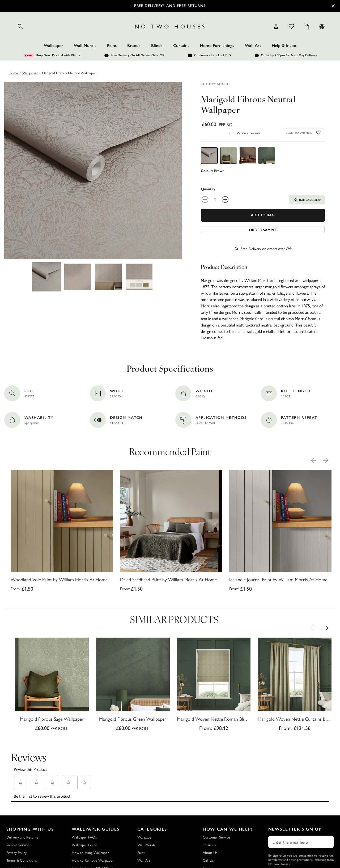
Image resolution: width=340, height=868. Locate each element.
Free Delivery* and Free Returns (170, 6)
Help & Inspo (284, 46)
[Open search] (20, 27)
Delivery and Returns (22, 800)
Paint (112, 46)
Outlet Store (16, 831)
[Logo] (170, 27)
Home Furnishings (217, 46)
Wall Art (253, 46)
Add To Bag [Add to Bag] (263, 215)
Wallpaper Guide (84, 808)
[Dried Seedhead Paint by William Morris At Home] (171, 532)
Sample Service (18, 808)
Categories (152, 792)
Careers (209, 831)
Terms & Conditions (22, 823)
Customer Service (216, 800)
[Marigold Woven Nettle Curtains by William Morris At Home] (295, 686)
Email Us (209, 808)
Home (13, 73)
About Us (210, 815)
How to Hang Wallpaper (90, 815)
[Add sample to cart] (263, 230)
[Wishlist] (291, 27)
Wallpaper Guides (96, 792)
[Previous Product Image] (314, 460)
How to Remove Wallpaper (93, 823)
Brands (134, 46)
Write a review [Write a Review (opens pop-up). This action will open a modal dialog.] (248, 133)
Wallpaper (54, 46)
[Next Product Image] (325, 460)
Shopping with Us (30, 792)
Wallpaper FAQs (84, 800)
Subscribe (301, 841)
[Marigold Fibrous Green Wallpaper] (133, 686)
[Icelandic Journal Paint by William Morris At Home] (280, 532)
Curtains (181, 46)
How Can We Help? (228, 792)
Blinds (157, 46)
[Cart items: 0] (307, 27)
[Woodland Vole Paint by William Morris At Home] (62, 532)
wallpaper (30, 73)
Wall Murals (85, 46)
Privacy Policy (16, 815)
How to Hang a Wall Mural (92, 831)
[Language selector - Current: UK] (322, 27)
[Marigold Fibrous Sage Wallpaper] (52, 686)
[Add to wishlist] (318, 133)
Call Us (208, 823)
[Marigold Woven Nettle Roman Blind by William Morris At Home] (214, 686)
